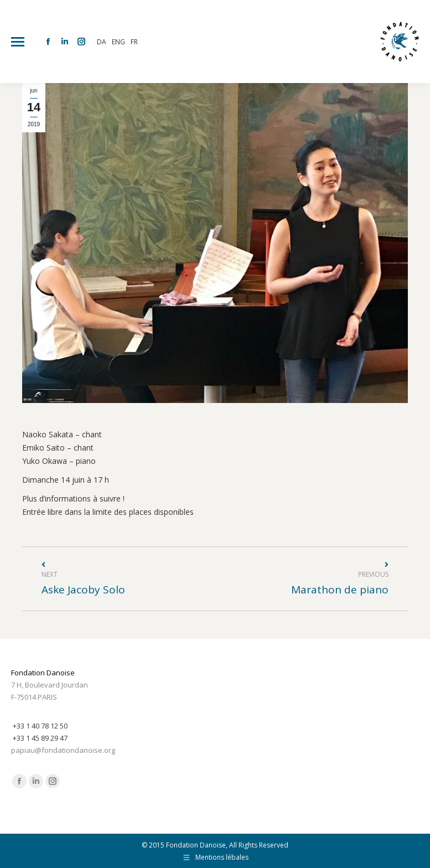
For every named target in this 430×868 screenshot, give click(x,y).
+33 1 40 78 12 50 (40, 726)
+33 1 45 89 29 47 (40, 738)
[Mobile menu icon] (18, 42)
